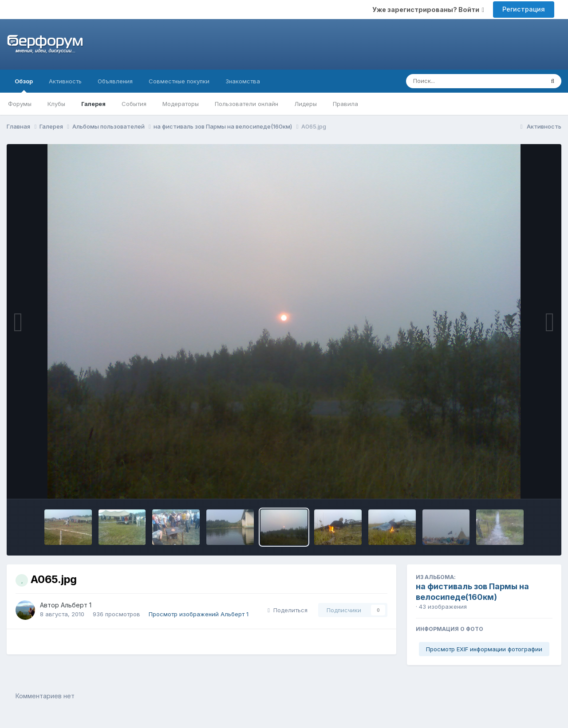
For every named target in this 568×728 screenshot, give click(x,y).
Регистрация (524, 9)
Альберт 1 (76, 605)
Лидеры (306, 104)
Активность (65, 81)
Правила (345, 104)
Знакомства (243, 81)
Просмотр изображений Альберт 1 (199, 614)
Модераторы (181, 104)
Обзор (24, 85)
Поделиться (288, 610)
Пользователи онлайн (247, 104)
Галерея (93, 104)
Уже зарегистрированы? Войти (428, 10)
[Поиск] (458, 81)
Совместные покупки (179, 81)
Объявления (115, 81)
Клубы (56, 104)
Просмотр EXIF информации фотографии (484, 649)
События (134, 104)
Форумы (20, 104)
